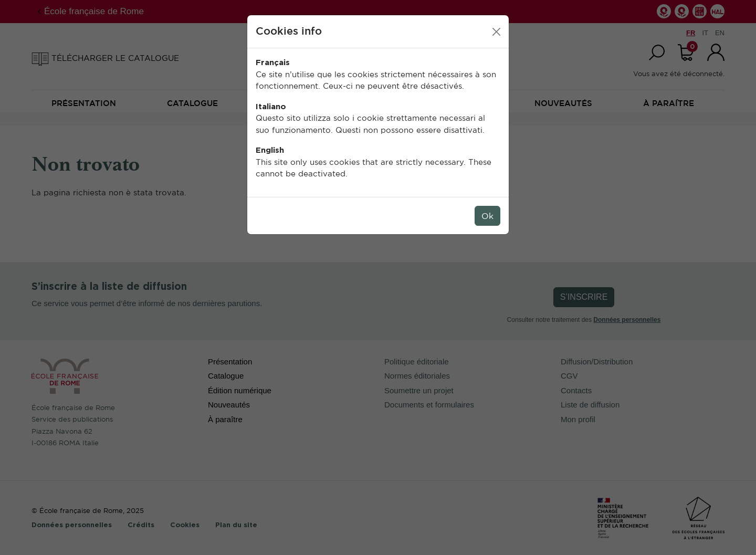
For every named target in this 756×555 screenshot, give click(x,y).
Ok (487, 216)
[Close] (496, 32)
